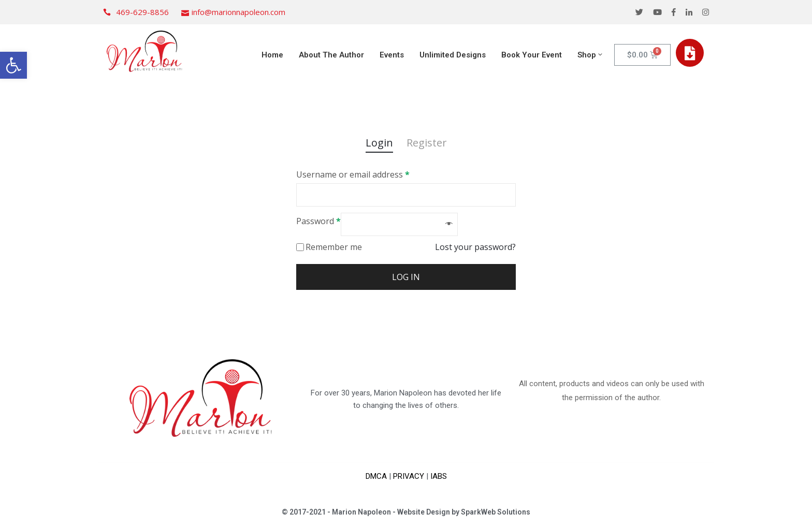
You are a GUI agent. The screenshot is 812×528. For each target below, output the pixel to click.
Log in (406, 277)
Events (392, 55)
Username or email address (353, 174)
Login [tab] (379, 143)
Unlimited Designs (453, 55)
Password (318, 221)
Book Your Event (532, 55)
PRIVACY (409, 476)
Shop (591, 55)
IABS (439, 476)
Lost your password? (475, 247)
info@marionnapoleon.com (238, 12)
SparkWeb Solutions (496, 512)
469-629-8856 (142, 12)
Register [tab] (427, 143)
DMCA (376, 476)
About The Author (331, 55)
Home (272, 55)
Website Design (424, 512)
